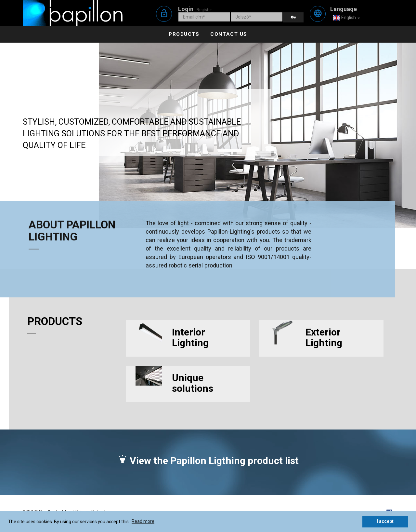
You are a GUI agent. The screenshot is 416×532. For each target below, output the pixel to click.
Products (184, 34)
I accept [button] (385, 521)
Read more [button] (143, 521)
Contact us (229, 34)
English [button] (346, 18)
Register (204, 10)
